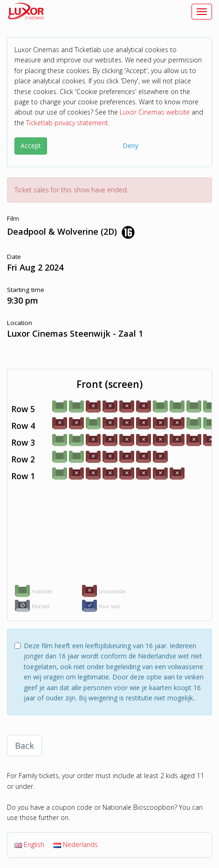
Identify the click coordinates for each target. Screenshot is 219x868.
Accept (31, 146)
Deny (130, 146)
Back (24, 746)
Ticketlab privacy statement (67, 123)
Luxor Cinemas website (155, 112)
